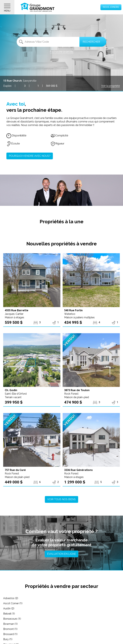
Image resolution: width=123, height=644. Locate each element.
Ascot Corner (71, 598)
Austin (9, 603)
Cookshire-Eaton (15, 629)
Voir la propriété (111, 86)
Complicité (59, 136)
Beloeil (67, 603)
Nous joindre (111, 7)
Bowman (69, 608)
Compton (69, 624)
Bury (8, 619)
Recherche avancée (61, 52)
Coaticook (11, 624)
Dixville (68, 634)
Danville (10, 634)
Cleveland (69, 619)
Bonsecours (12, 608)
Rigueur (57, 144)
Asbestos (11, 598)
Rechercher (91, 42)
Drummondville (14, 639)
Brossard (69, 614)
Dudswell (69, 639)
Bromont (10, 614)
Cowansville (70, 629)
